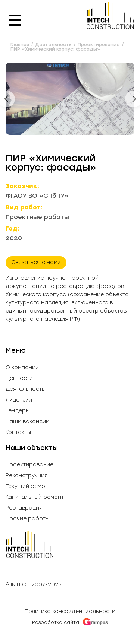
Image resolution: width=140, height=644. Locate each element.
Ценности (19, 378)
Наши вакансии (27, 422)
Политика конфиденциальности (70, 611)
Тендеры (18, 411)
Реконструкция (27, 476)
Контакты (18, 432)
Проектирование (29, 465)
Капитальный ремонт (35, 497)
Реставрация (24, 508)
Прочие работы (27, 519)
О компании (22, 368)
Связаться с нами (36, 262)
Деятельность (25, 389)
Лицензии (19, 400)
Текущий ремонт (28, 486)
